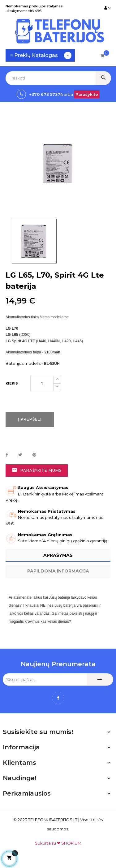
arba (68, 94)
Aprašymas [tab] (58, 555)
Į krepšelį (30, 419)
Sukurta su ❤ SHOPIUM (58, 843)
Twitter (20, 455)
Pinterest (34, 455)
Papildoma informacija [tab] (58, 571)
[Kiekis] (42, 384)
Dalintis (7, 455)
